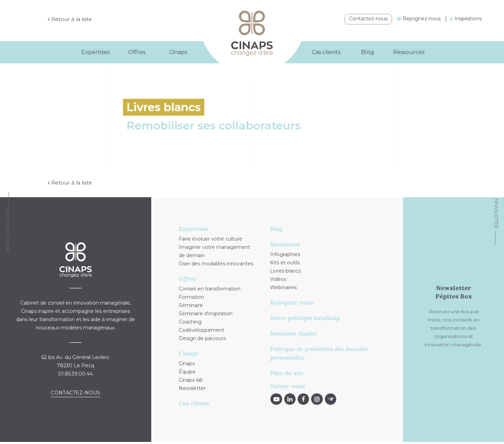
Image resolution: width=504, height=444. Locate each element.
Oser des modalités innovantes (216, 264)
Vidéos (278, 279)
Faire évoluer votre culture (210, 239)
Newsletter (496, 214)
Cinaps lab (191, 380)
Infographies (285, 255)
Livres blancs (285, 271)
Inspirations (466, 19)
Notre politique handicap (305, 318)
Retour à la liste (85, 19)
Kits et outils (285, 263)
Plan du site (287, 373)
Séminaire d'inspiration (206, 314)
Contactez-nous (368, 19)
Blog (368, 52)
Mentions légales (293, 334)
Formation (191, 297)
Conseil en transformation (210, 289)
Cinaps (187, 364)
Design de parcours (202, 339)
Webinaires (283, 288)
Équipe (187, 372)
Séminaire (191, 306)
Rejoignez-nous (419, 19)
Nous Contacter (8, 231)
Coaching (190, 322)
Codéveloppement (202, 330)
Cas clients (326, 52)
